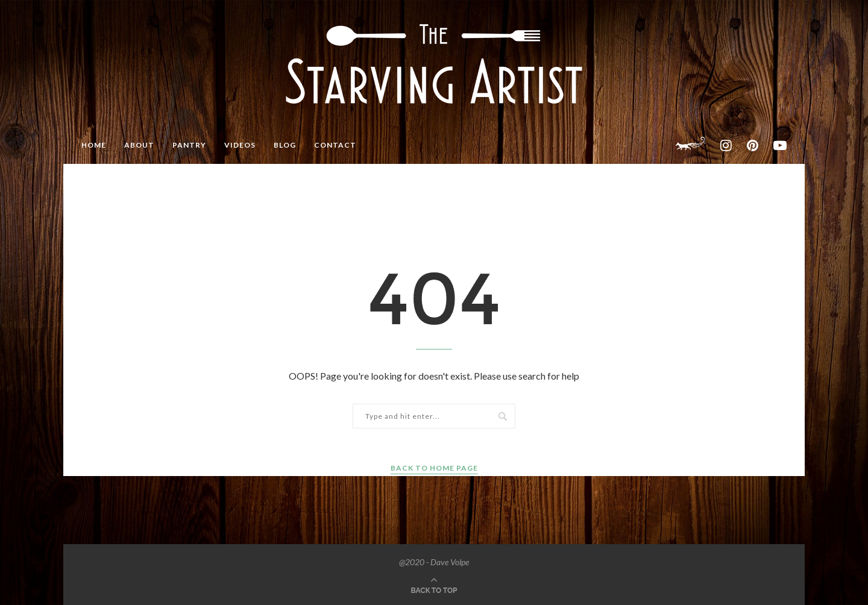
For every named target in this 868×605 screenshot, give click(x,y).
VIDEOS (240, 145)
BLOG (285, 145)
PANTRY (189, 145)
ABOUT (139, 145)
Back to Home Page (434, 468)
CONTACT (335, 145)
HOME (94, 145)
